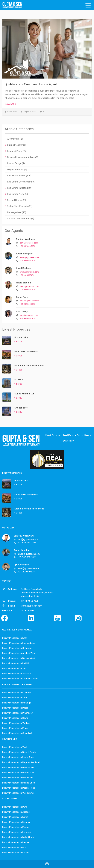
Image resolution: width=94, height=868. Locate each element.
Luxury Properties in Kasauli (16, 853)
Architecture (13, 139)
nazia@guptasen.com (29, 286)
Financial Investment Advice (21, 157)
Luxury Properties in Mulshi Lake (18, 837)
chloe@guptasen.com (29, 301)
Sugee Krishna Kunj (25, 394)
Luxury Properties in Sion (14, 698)
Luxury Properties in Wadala (16, 723)
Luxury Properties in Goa (14, 848)
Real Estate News (16, 194)
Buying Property (15, 145)
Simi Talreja (22, 312)
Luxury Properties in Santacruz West (20, 679)
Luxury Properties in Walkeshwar (18, 793)
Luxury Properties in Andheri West (19, 653)
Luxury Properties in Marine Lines (19, 783)
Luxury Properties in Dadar (15, 708)
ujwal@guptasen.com (29, 272)
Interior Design (14, 163)
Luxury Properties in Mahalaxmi (18, 778)
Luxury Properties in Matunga (17, 703)
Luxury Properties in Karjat (15, 817)
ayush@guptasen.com (30, 257)
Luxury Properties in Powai (15, 728)
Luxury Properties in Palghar (16, 827)
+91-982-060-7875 (28, 246)
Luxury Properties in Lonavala (17, 832)
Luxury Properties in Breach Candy (19, 752)
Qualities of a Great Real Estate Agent (31, 84)
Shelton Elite (21, 408)
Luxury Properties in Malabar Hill (18, 767)
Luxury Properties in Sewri (15, 718)
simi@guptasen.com (29, 315)
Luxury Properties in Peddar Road (19, 788)
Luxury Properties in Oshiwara (17, 648)
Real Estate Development (20, 182)
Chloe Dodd (22, 297)
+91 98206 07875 (27, 275)
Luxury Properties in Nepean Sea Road (21, 762)
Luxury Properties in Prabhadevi (18, 713)
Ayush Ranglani (24, 254)
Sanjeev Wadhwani (26, 239)
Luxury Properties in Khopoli (16, 822)
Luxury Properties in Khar (15, 638)
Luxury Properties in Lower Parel (18, 757)
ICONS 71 (19, 380)
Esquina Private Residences (29, 366)
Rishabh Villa (21, 337)
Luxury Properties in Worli (15, 747)
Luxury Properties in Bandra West (19, 658)
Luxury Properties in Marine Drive (18, 773)
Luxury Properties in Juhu (15, 668)
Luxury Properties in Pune (15, 807)
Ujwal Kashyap (24, 268)
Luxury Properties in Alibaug (16, 812)
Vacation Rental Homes (19, 219)
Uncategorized (14, 212)
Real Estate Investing (17, 188)
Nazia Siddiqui (24, 283)
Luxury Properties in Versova (16, 674)
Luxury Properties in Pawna (16, 842)
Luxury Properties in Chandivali (17, 733)
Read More (11, 104)
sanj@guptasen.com (29, 243)
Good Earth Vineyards (26, 352)
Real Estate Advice (16, 176)
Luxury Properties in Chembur (17, 693)
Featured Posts (15, 151)
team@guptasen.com (31, 606)
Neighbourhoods (15, 169)
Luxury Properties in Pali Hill (16, 663)
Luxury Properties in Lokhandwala (19, 643)
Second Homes (15, 200)
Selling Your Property (17, 206)
